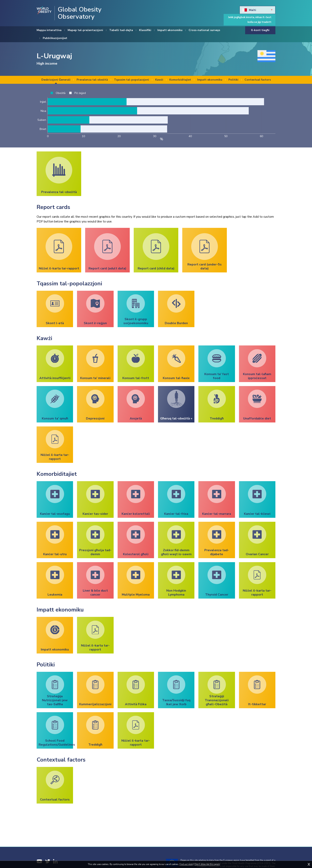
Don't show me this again (207, 864)
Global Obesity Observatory (80, 13)
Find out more (186, 864)
